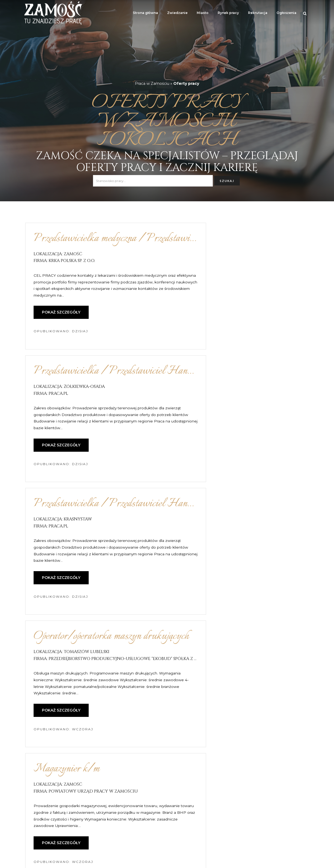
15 (204, 810)
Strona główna (145, 13)
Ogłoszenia (286, 13)
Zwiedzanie (177, 13)
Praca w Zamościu (152, 83)
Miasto (203, 13)
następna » (228, 810)
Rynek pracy (228, 13)
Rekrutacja (258, 13)
